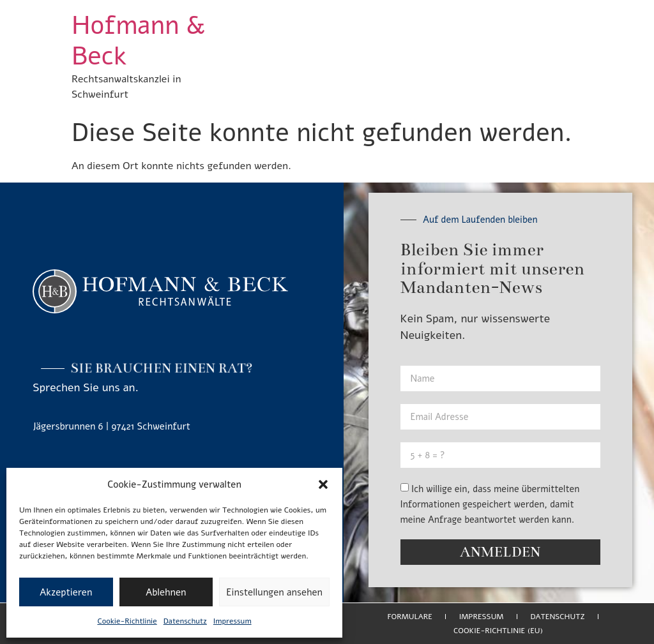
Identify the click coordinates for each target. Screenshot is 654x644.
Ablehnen (166, 592)
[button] (323, 484)
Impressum (232, 621)
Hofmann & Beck (138, 41)
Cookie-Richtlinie (127, 621)
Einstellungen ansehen (274, 592)
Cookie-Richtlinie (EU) (498, 631)
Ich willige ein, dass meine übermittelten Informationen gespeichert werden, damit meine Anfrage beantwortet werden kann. (490, 504)
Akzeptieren (66, 592)
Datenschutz (185, 621)
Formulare (409, 617)
